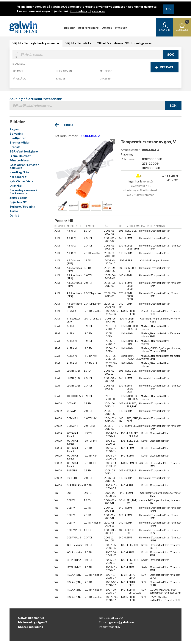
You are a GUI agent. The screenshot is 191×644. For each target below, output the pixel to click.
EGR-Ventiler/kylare (24, 152)
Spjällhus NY (18, 202)
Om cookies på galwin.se (88, 11)
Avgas (14, 129)
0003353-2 (91, 136)
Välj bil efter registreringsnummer (36, 43)
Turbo (14, 211)
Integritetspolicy (110, 627)
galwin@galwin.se (121, 622)
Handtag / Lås (19, 172)
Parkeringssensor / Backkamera (23, 192)
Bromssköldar (20, 143)
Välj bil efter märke (78, 43)
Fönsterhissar (20, 160)
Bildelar (69, 28)
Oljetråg (16, 186)
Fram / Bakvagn (20, 156)
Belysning (17, 134)
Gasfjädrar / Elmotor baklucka (24, 166)
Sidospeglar (18, 198)
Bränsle (15, 147)
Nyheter (121, 28)
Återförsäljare (88, 28)
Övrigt (14, 216)
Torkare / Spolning (22, 207)
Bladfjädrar (18, 138)
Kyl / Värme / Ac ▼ (22, 181)
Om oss (107, 28)
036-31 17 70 (113, 618)
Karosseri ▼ (18, 177)
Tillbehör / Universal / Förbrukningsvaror (125, 43)
